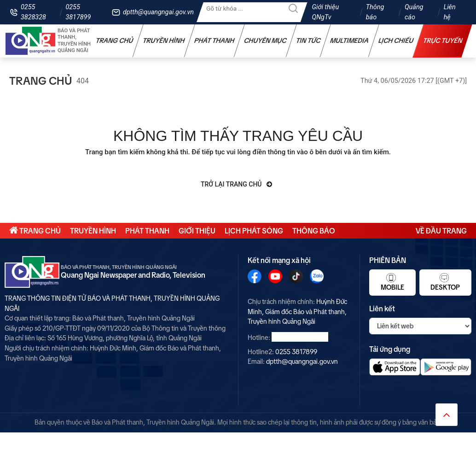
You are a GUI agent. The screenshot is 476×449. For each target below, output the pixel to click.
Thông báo (375, 12)
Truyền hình (164, 41)
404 (83, 81)
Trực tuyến (443, 41)
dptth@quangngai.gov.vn (158, 12)
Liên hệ (450, 12)
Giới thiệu (197, 231)
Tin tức (308, 41)
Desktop (445, 282)
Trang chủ (115, 41)
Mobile (392, 282)
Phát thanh (215, 41)
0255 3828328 (33, 12)
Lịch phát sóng (254, 231)
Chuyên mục (265, 41)
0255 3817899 (78, 12)
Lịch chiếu (396, 41)
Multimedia (350, 41)
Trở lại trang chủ (236, 184)
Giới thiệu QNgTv (326, 12)
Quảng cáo (414, 12)
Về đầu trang (441, 231)
